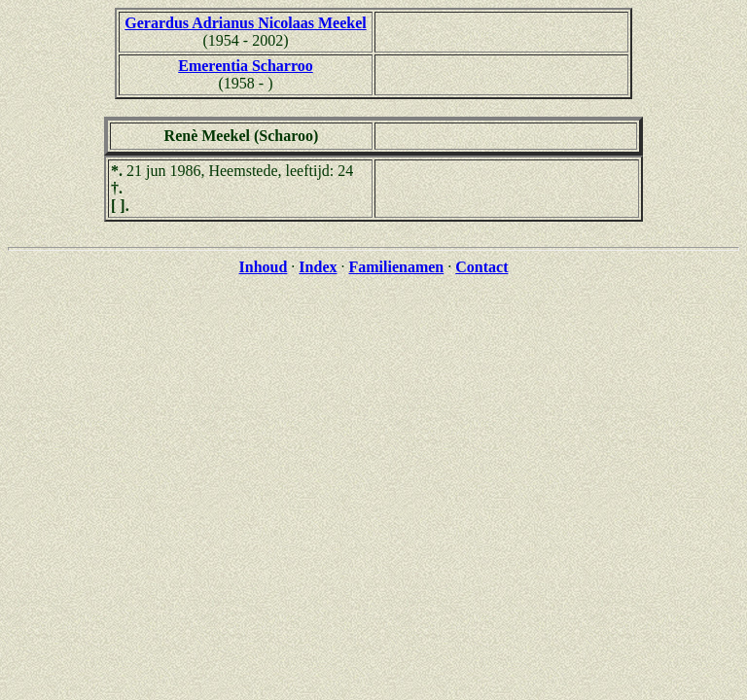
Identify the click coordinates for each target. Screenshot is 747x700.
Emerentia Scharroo (246, 66)
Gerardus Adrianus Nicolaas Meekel (245, 23)
